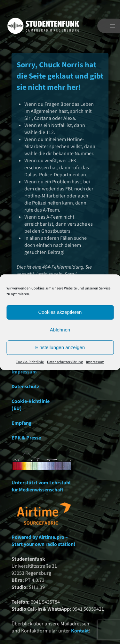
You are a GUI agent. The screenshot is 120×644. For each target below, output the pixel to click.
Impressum (95, 362)
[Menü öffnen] (113, 26)
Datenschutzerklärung (65, 362)
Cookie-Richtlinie (30, 362)
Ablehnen (60, 330)
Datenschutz (25, 387)
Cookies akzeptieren (60, 312)
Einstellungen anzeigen (60, 347)
